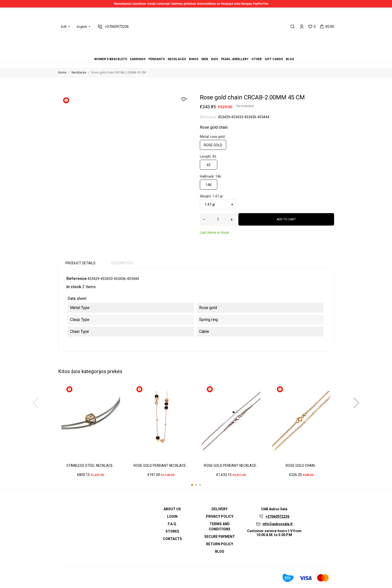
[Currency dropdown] (65, 27)
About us (172, 509)
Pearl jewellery (202, 52)
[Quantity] (218, 219)
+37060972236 (277, 516)
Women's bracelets (181, 52)
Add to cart (286, 219)
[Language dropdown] (83, 27)
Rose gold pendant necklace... (161, 466)
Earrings (184, 52)
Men (196, 52)
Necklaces (190, 52)
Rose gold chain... (301, 466)
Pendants (187, 52)
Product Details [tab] (80, 263)
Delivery (219, 509)
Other (205, 52)
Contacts (172, 539)
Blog (211, 52)
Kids (199, 52)
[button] (192, 485)
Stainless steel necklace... (91, 466)
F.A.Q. (172, 524)
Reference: (209, 117)
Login (172, 516)
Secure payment (220, 537)
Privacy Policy (220, 516)
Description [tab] (122, 263)
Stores (172, 531)
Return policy (220, 544)
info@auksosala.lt (278, 524)
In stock (74, 287)
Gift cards (208, 52)
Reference (77, 279)
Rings (193, 52)
